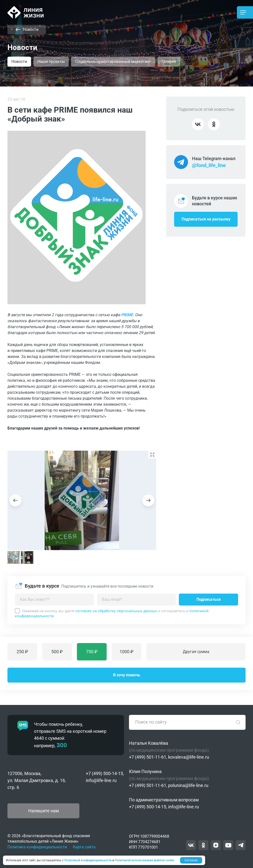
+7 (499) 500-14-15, (105, 773)
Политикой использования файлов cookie (144, 860)
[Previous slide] (15, 500)
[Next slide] (148, 500)
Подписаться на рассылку (206, 219)
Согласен (191, 860)
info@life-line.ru (101, 780)
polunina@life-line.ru (188, 785)
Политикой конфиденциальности (88, 860)
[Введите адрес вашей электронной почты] (137, 600)
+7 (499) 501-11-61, (148, 757)
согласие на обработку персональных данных (116, 611)
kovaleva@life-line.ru (189, 757)
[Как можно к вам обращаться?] (54, 600)
